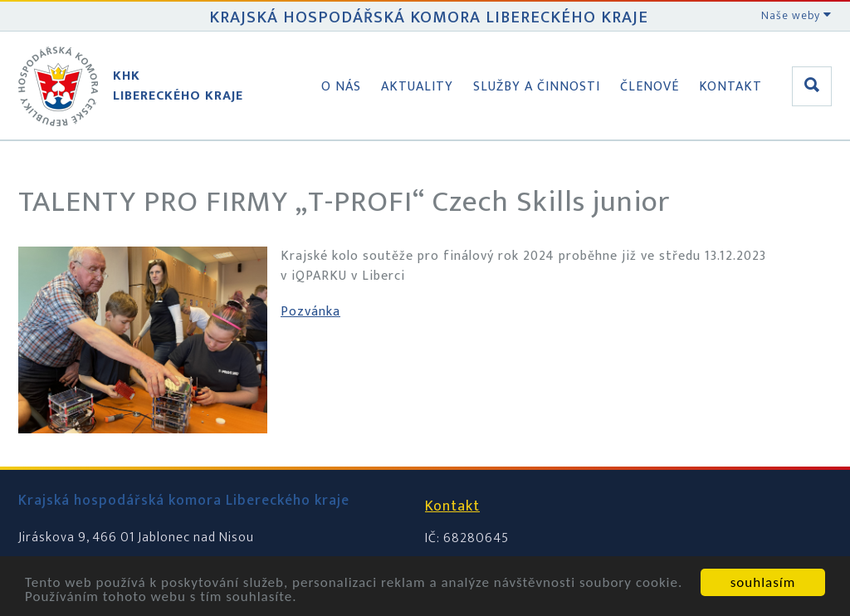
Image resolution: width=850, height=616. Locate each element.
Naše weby (796, 15)
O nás (341, 87)
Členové (650, 87)
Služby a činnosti (537, 87)
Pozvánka (310, 312)
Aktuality (417, 87)
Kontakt (730, 87)
